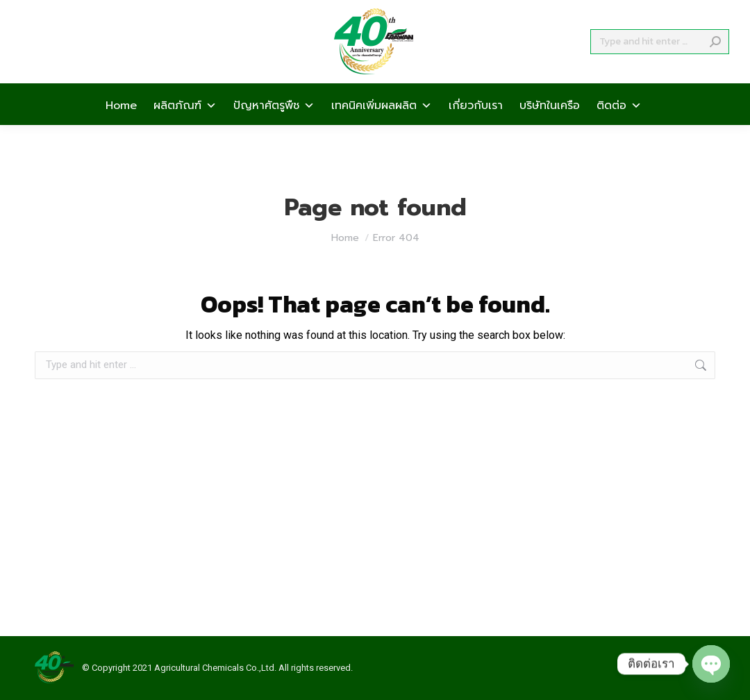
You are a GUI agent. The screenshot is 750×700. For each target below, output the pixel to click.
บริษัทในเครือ (550, 129)
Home (121, 129)
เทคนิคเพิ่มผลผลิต (382, 129)
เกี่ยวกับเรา (476, 129)
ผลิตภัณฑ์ (185, 129)
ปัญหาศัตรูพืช (274, 129)
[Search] (660, 67)
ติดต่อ (619, 129)
